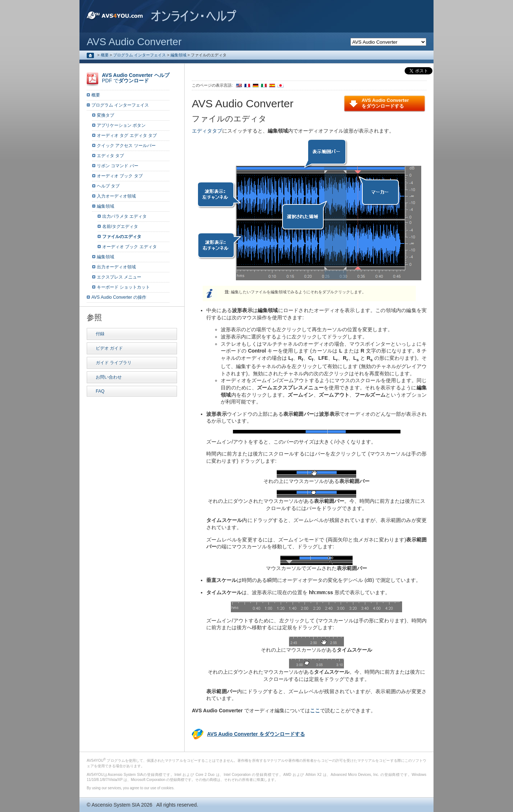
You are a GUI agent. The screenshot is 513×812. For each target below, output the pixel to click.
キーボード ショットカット (123, 287)
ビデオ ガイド (109, 348)
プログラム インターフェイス (139, 55)
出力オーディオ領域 (116, 267)
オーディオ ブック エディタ (130, 247)
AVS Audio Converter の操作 (119, 297)
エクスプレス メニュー (119, 277)
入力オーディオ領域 (116, 196)
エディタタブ (207, 131)
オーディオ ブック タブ (120, 176)
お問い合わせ (109, 377)
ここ (315, 710)
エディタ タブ (110, 156)
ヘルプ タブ (108, 186)
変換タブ (105, 115)
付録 (100, 334)
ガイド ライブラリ (114, 363)
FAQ (100, 391)
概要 (105, 55)
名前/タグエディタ (120, 226)
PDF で (136, 78)
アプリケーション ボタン (121, 125)
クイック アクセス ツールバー (126, 146)
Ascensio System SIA (115, 805)
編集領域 (178, 55)
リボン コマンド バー (118, 166)
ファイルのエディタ (122, 237)
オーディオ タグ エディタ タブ (127, 135)
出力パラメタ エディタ (124, 216)
